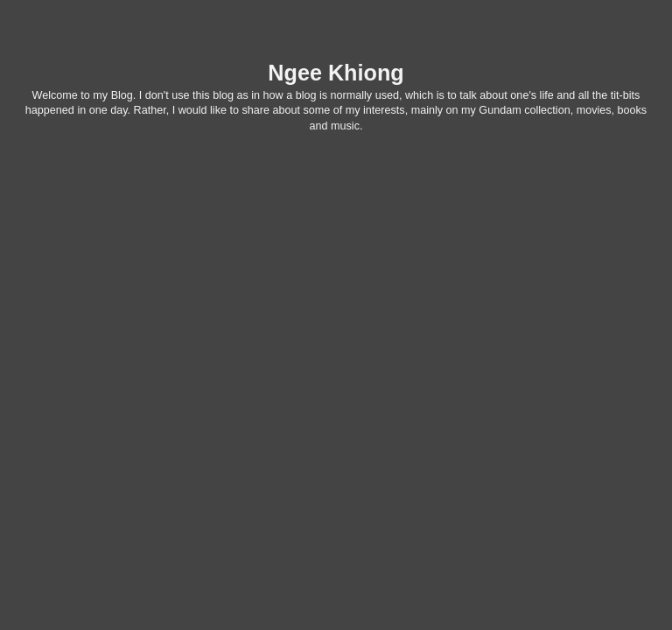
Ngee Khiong (336, 73)
